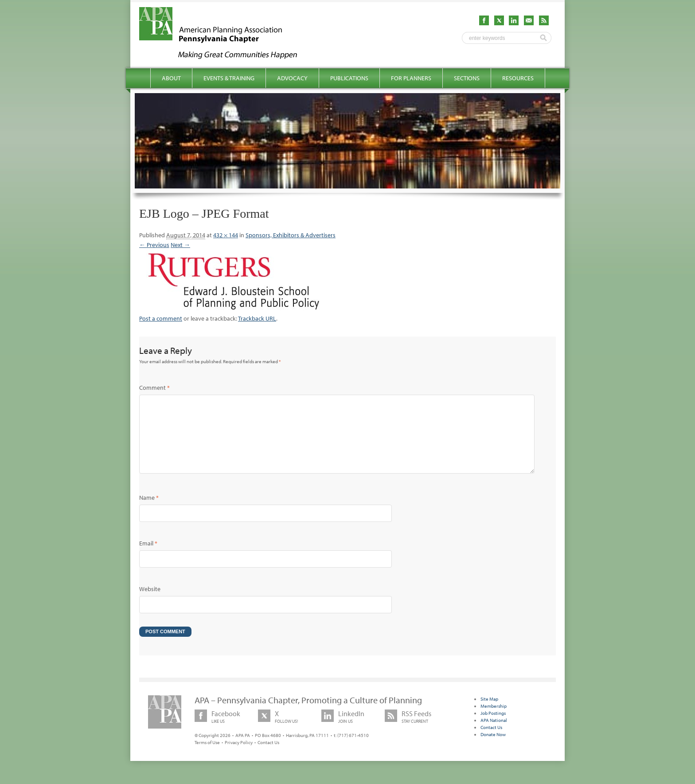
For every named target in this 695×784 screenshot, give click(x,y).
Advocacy (292, 78)
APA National (494, 734)
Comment (154, 388)
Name (149, 512)
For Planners (411, 78)
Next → (180, 245)
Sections (467, 78)
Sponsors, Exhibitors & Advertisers (291, 235)
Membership (494, 720)
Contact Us (268, 757)
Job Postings (493, 727)
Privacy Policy (239, 757)
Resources (518, 78)
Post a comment (161, 318)
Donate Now (493, 749)
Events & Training (229, 78)
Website (150, 603)
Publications (349, 78)
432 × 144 (226, 235)
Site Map (489, 713)
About (171, 78)
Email (148, 557)
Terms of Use (207, 757)
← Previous (154, 245)
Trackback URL (257, 318)
